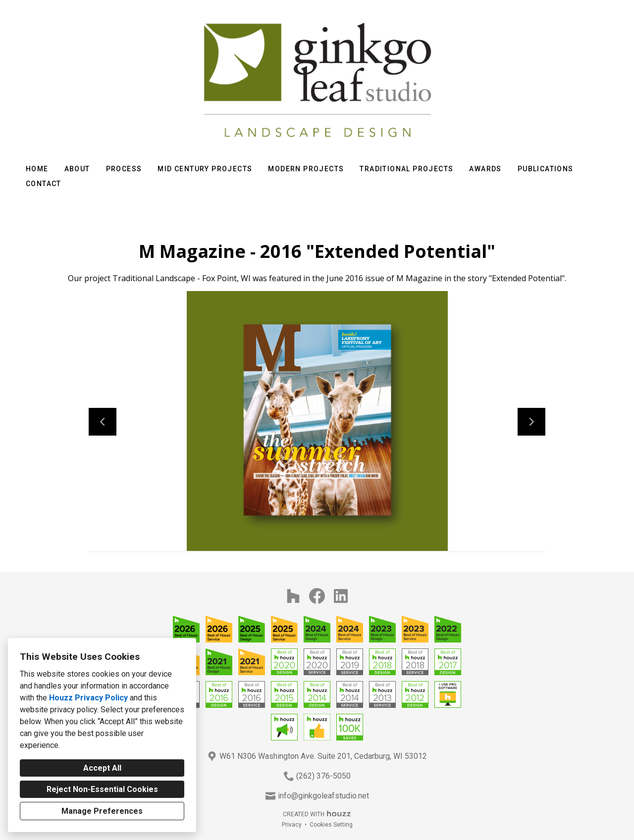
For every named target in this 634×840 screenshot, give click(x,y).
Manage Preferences (102, 811)
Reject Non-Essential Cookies (102, 789)
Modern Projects (306, 169)
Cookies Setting (331, 825)
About (77, 169)
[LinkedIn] (341, 596)
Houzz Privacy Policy (88, 698)
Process (124, 169)
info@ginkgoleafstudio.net (323, 796)
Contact (44, 184)
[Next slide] (531, 422)
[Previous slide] (103, 422)
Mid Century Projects (205, 169)
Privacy (292, 825)
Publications (546, 169)
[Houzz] (293, 596)
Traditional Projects (406, 169)
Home (37, 169)
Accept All (102, 768)
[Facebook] (317, 596)
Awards (485, 169)
